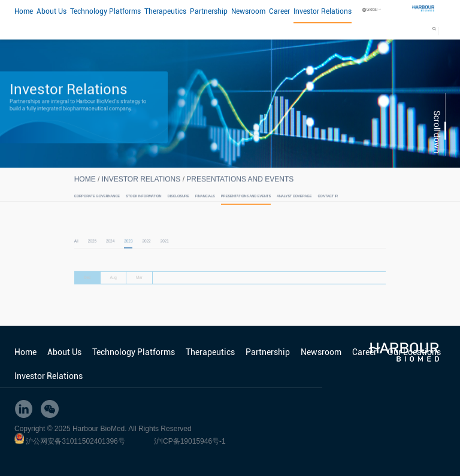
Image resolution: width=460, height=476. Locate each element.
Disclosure (178, 200)
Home (24, 11)
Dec (87, 286)
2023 (128, 248)
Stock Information (143, 200)
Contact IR (328, 200)
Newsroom (248, 11)
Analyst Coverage (294, 200)
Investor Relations (323, 11)
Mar (139, 286)
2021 (165, 248)
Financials (205, 200)
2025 (92, 248)
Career (279, 11)
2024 (110, 248)
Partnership (209, 11)
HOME (85, 183)
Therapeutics (165, 11)
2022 (146, 248)
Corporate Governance (97, 200)
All (76, 248)
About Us (52, 11)
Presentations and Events (240, 183)
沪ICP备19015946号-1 (190, 441)
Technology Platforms (105, 11)
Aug (113, 286)
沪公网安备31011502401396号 (75, 441)
